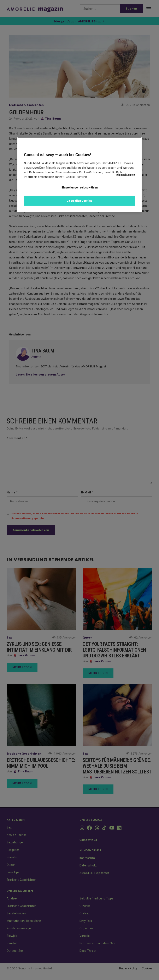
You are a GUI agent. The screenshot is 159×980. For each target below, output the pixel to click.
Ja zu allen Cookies (79, 201)
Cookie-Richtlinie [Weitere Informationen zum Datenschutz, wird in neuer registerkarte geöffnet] (77, 177)
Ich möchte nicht (126, 141)
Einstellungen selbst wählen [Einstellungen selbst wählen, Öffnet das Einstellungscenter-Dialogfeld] (80, 187)
